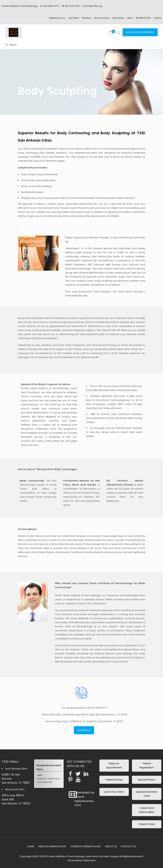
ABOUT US (111, 846)
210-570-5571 (72, 6)
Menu (11, 45)
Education (118, 18)
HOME (31, 846)
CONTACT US (128, 846)
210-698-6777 (51, 6)
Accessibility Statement (81, 860)
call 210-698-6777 (97, 708)
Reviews (87, 18)
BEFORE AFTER (143, 18)
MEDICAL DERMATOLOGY (52, 846)
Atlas (130, 18)
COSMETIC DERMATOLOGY (86, 846)
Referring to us (57, 18)
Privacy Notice (102, 18)
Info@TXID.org (94, 6)
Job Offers (74, 18)
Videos (157, 18)
